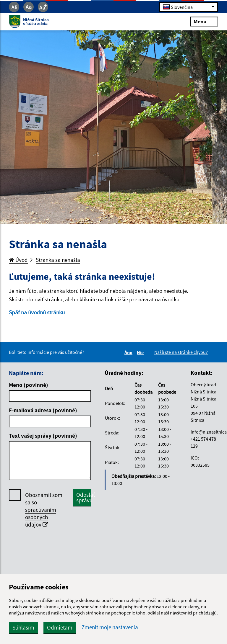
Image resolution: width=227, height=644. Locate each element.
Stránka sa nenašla (58, 260)
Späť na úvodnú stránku (37, 312)
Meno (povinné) (29, 385)
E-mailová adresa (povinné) (43, 410)
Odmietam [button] (60, 627)
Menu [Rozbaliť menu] (204, 21)
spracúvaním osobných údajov (41, 517)
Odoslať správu (84, 497)
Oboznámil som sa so (44, 510)
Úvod (18, 260)
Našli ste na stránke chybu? (181, 352)
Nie (141, 352)
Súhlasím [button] (23, 627)
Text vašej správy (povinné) (43, 436)
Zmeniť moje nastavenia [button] (110, 627)
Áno (129, 352)
